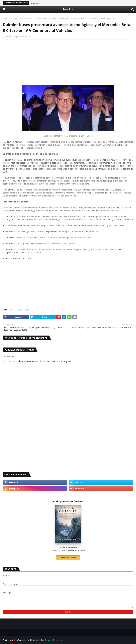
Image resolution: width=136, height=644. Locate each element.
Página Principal (9, 18)
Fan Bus (68, 9)
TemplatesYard (24, 640)
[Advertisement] (68, 62)
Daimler (12, 310)
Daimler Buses (23, 18)
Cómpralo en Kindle (68, 558)
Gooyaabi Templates (53, 640)
